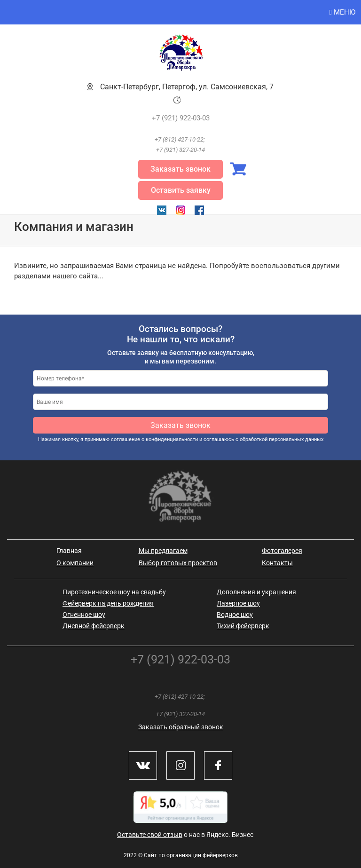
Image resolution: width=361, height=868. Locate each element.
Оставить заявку (181, 190)
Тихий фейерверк (243, 626)
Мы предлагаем (163, 551)
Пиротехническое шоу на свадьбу (114, 592)
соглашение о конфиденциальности (154, 439)
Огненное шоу (84, 615)
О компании (75, 563)
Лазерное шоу (238, 603)
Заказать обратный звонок (181, 727)
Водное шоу (235, 615)
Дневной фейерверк (94, 626)
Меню (342, 12)
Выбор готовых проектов (178, 563)
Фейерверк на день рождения (108, 603)
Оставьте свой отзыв (150, 835)
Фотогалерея (282, 551)
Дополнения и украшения (256, 592)
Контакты (277, 563)
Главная (69, 551)
